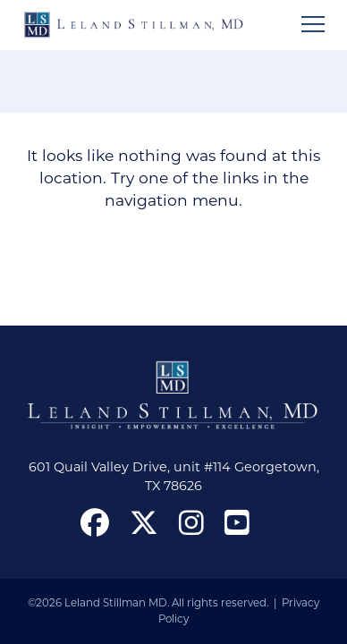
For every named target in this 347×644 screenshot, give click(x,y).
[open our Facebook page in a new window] (95, 522)
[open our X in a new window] (144, 522)
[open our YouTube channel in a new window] (237, 522)
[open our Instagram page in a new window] (191, 522)
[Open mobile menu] (313, 24)
